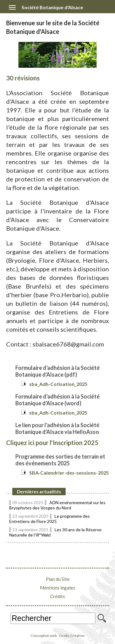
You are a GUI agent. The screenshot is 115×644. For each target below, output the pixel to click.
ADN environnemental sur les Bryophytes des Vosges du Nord (57, 505)
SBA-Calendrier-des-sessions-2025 (69, 473)
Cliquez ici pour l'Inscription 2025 (52, 443)
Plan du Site (58, 579)
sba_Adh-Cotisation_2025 (58, 384)
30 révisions (23, 78)
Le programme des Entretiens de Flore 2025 (50, 519)
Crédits (57, 596)
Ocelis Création (72, 636)
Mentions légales (57, 588)
